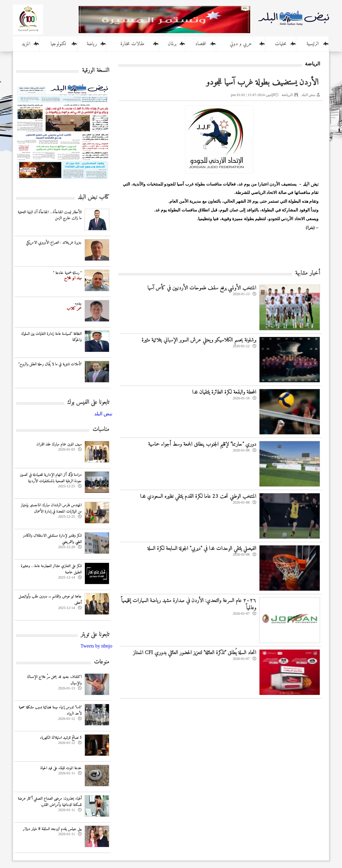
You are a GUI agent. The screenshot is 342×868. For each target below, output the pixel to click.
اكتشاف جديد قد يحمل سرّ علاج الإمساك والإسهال (54, 680)
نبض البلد (308, 95)
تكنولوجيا (58, 44)
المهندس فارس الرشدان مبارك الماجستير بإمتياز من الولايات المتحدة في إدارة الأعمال (51, 508)
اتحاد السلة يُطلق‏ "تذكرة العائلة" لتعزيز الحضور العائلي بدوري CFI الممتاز (195, 653)
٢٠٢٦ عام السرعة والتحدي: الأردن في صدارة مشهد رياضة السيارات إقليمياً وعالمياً (189, 604)
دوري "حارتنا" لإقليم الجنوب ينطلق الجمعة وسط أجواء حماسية (202, 444)
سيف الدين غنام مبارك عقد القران (59, 444)
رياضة (92, 44)
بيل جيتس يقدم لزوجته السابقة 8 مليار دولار (52, 829)
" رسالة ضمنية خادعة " (67, 273)
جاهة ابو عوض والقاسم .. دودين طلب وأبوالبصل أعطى (50, 600)
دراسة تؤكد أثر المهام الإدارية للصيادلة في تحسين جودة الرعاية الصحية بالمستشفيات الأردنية (51, 478)
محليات (281, 44)
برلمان (172, 44)
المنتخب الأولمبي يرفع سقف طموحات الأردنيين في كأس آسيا (202, 288)
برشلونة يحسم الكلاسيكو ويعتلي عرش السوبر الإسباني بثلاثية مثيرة (199, 340)
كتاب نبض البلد (93, 197)
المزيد (26, 44)
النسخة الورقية (96, 71)
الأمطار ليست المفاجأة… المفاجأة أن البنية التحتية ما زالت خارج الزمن (50, 215)
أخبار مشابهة (308, 273)
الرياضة (287, 95)
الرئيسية (313, 44)
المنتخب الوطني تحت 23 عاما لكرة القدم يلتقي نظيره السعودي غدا (198, 496)
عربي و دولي (241, 44)
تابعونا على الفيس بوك (88, 403)
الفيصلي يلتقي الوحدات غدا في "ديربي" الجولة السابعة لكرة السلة (202, 549)
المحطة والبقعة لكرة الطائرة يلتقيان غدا (224, 392)
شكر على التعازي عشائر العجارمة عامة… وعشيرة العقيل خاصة (51, 569)
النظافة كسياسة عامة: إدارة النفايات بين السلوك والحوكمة (51, 337)
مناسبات (101, 430)
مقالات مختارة (132, 44)
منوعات (102, 662)
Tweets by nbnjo (96, 646)
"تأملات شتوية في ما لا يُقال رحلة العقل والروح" (50, 364)
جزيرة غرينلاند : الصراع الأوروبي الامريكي (54, 243)
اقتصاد (201, 44)
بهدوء (78, 303)
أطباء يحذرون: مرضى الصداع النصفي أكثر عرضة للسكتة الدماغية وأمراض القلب (50, 802)
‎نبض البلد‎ (103, 414)
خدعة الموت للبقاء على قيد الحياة (61, 768)
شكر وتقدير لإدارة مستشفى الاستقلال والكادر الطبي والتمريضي (52, 539)
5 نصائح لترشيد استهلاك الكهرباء (61, 738)
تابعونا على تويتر (95, 635)
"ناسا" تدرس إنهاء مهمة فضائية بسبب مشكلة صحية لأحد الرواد (50, 710)
